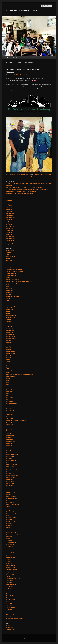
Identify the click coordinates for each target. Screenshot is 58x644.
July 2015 (9, 206)
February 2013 (10, 236)
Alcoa (8, 258)
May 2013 (9, 234)
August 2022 (10, 204)
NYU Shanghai (10, 502)
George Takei (10, 361)
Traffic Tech (10, 586)
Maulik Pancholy (11, 474)
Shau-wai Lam (10, 544)
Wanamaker (10, 605)
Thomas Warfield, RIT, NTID (14, 579)
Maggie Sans (10, 466)
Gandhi (8, 359)
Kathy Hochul (10, 436)
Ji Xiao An (9, 422)
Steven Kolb (10, 563)
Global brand (10, 363)
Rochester (9, 537)
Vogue (8, 598)
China (8, 312)
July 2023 (9, 200)
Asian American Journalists (14, 270)
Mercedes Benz (11, 478)
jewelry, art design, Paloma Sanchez (21, 174)
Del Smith (9, 340)
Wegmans (9, 609)
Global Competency (12, 369)
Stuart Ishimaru (11, 567)
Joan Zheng (10, 424)
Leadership (10, 449)
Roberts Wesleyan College (14, 535)
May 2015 (9, 210)
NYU (8, 500)
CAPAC (8, 298)
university (9, 588)
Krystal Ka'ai (10, 445)
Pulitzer (9, 527)
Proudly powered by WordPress (29, 638)
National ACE (10, 489)
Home (8, 57)
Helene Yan (10, 386)
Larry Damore (10, 447)
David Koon (10, 333)
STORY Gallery (11, 565)
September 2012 (11, 242)
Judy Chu (9, 434)
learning (43, 174)
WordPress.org (11, 631)
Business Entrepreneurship (14, 296)
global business (11, 367)
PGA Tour (9, 520)
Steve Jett (9, 561)
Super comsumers (12, 569)
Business (9, 294)
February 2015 (10, 213)
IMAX (8, 395)
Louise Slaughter (11, 460)
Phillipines (9, 523)
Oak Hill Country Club (12, 504)
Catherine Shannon (12, 302)
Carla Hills (9, 300)
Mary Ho (9, 472)
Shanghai (9, 540)
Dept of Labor (10, 344)
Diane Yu (9, 348)
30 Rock (9, 252)
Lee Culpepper (10, 451)
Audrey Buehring (11, 273)
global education (11, 371)
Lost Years (9, 459)
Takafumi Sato (10, 575)
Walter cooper (29, 176)
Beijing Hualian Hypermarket (14, 283)
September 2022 (11, 202)
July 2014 (9, 223)
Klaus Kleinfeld (11, 441)
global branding (11, 365)
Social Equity (10, 552)
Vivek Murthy (10, 596)
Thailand (9, 577)
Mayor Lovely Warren (12, 476)
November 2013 (11, 227)
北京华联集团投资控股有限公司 (15, 619)
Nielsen (8, 495)
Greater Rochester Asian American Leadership (19, 375)
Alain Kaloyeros (11, 256)
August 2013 (10, 231)
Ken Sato (9, 437)
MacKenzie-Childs (11, 464)
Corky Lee (9, 321)
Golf (8, 373)
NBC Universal (10, 493)
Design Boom (10, 346)
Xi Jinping (9, 617)
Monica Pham (10, 483)
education (37, 174)
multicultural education (13, 487)
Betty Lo (9, 285)
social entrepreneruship (13, 548)
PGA (8, 516)
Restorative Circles (12, 531)
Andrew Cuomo (11, 264)
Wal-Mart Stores (11, 600)
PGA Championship (12, 518)
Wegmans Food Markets (13, 611)
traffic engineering (12, 584)
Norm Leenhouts (11, 497)
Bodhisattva (10, 291)
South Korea (10, 556)
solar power (10, 554)
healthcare (9, 384)
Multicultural (10, 485)
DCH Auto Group (11, 336)
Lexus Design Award (12, 455)
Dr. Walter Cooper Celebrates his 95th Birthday (20, 193)
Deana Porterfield (11, 338)
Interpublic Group (11, 411)
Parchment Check (11, 512)
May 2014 (9, 225)
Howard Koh (10, 392)
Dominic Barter (11, 352)
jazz (7, 417)
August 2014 (10, 221)
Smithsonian (10, 546)
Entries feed (10, 627)
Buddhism (9, 293)
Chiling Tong (10, 310)
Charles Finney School (13, 306)
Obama (8, 506)
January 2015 (10, 215)
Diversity (9, 350)
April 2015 (9, 211)
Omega (8, 510)
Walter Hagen (10, 603)
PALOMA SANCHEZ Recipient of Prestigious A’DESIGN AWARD (24, 188)
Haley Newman (11, 376)
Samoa (8, 539)
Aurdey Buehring (11, 275)
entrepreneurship (11, 354)
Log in (8, 625)
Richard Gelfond (11, 533)
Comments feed (11, 629)
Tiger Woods (10, 581)
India (8, 399)
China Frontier (24, 75)
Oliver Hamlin (10, 508)
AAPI (8, 254)
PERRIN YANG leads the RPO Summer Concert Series (22, 192)
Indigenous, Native (12, 403)
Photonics (9, 525)
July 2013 (9, 233)
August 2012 (10, 244)
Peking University (11, 514)
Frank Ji (9, 357)
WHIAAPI (9, 613)
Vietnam (9, 594)
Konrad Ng (9, 443)
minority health (11, 481)
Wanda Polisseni (11, 607)
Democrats (9, 342)
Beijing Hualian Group (13, 279)
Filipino (8, 355)
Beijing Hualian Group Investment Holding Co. (19, 281)
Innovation (9, 407)
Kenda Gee (9, 439)
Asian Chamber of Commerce (15, 272)
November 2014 (11, 217)
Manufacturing (10, 468)
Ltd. (7, 462)
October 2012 (10, 240)
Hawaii (8, 380)
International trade (12, 409)
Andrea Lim (10, 262)
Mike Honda (10, 479)
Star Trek (9, 560)
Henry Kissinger (11, 388)
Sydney (8, 573)
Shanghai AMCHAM (12, 542)
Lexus (8, 453)
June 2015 (9, 208)
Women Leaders (11, 615)
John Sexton (10, 428)
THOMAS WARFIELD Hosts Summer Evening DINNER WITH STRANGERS (27, 190)
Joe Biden (9, 426)
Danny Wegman (11, 331)
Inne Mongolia (10, 405)
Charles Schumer (11, 308)
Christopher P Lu (11, 315)
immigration (10, 397)
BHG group (10, 287)
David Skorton (10, 334)
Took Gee (9, 582)
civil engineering (11, 317)
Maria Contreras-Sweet (13, 470)
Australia (9, 277)
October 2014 (10, 219)
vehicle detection (11, 592)
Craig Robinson (11, 327)
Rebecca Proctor (11, 529)
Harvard (9, 378)
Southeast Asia (11, 558)
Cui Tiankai (10, 329)
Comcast (9, 319)
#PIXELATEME (10, 251)
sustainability (10, 571)
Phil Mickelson (10, 521)
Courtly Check (10, 325)
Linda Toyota (10, 457)
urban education (21, 176)
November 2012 (11, 238)
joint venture (10, 430)
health (8, 382)
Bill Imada (9, 289)
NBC (8, 491)
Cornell (8, 323)
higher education (11, 390)
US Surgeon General (12, 590)
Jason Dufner (10, 415)
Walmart (9, 602)
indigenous (10, 401)
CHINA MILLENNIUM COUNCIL (22, 10)
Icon (8, 394)
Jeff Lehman (10, 418)
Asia (8, 266)
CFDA (8, 304)
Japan (8, 413)
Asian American (11, 268)
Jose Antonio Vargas (12, 432)
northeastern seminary (13, 499)
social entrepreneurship (13, 550)
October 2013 (10, 229)
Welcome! (15, 57)
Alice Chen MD (11, 260)
